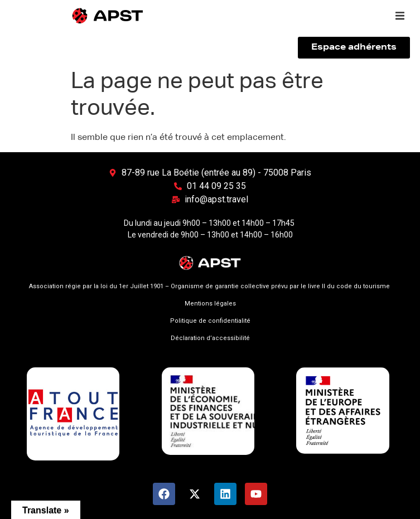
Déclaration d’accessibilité (210, 338)
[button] (400, 16)
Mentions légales (210, 304)
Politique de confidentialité (210, 321)
